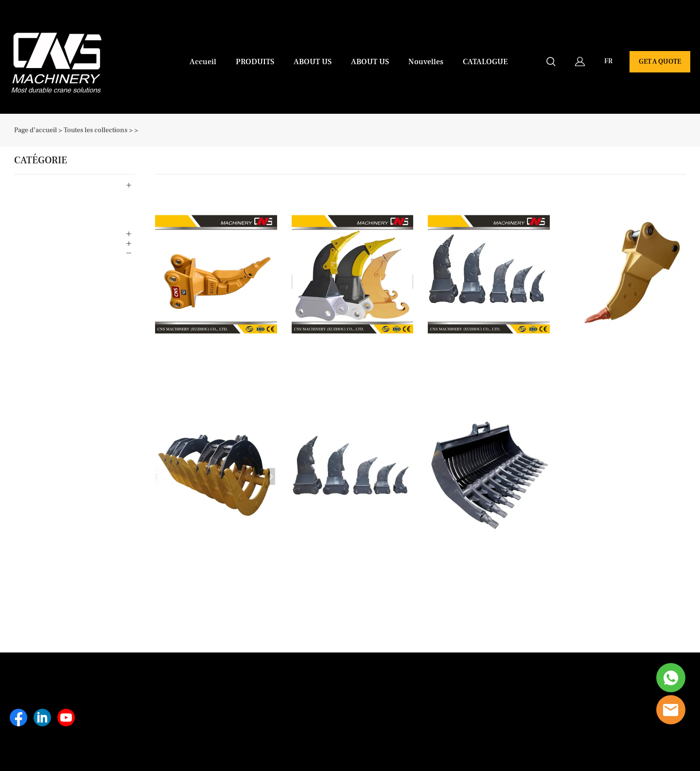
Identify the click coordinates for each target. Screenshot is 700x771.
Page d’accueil (35, 130)
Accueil (203, 62)
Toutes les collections (96, 130)
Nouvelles (426, 62)
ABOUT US (313, 62)
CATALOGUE (485, 62)
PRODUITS (255, 62)
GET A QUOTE (660, 62)
